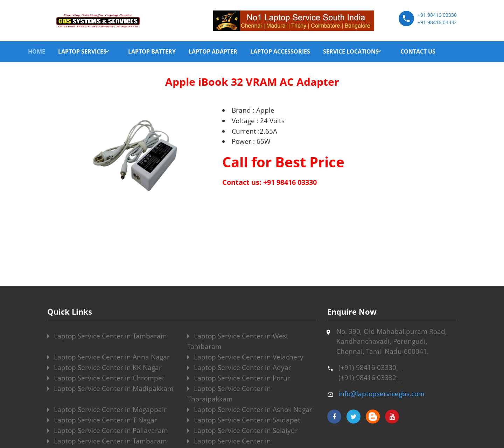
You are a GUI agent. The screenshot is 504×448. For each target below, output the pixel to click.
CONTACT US (418, 51)
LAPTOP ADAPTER (213, 51)
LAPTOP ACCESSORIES (280, 51)
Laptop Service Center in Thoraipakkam (229, 394)
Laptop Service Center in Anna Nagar (108, 357)
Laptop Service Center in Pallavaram (108, 430)
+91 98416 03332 (437, 22)
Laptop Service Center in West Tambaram (238, 341)
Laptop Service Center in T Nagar (102, 420)
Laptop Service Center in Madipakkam (110, 388)
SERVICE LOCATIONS (351, 51)
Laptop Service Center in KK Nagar (104, 367)
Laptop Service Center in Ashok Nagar (250, 409)
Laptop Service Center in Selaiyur (243, 430)
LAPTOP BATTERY (152, 51)
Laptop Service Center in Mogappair (107, 409)
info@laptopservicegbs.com (381, 394)
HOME (37, 51)
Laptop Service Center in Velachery (245, 357)
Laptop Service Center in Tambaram (107, 336)
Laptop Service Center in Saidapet (244, 420)
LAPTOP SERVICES (82, 51)
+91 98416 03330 (437, 15)
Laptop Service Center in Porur (239, 378)
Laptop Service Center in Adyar (239, 367)
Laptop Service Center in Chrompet (106, 378)
